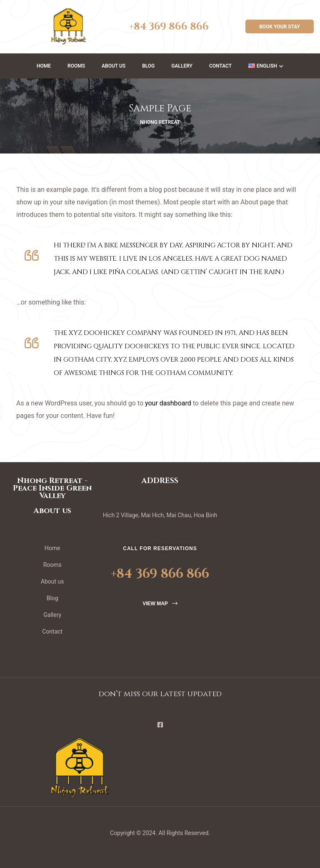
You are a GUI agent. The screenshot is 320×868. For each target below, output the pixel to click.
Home (44, 66)
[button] (280, 26)
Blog (148, 66)
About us (114, 66)
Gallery (182, 66)
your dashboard (168, 403)
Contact (220, 66)
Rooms (76, 66)
